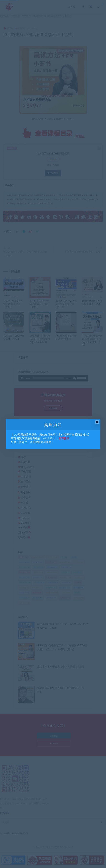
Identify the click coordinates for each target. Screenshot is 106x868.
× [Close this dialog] (97, 422)
